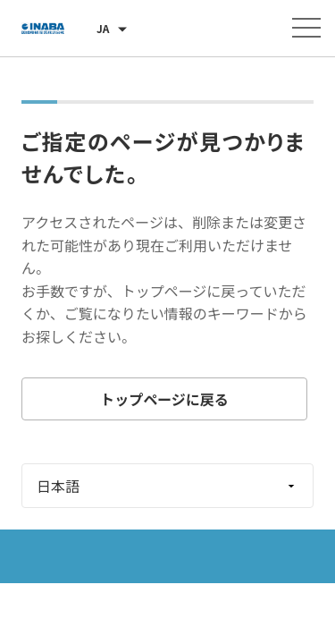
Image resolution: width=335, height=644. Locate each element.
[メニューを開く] (306, 28)
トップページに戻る (164, 399)
